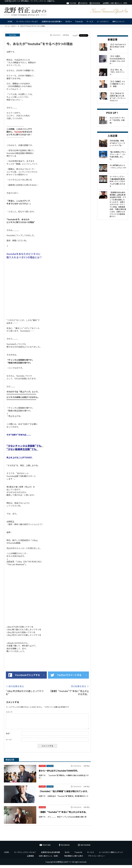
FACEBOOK (83, 3)
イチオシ (42, 769)
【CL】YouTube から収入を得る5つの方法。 (118, 47)
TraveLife (79, 21)
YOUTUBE (71, 3)
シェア (75, 35)
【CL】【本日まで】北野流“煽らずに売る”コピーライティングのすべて (118, 97)
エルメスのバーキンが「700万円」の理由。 (117, 120)
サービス (90, 21)
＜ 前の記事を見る (15, 686)
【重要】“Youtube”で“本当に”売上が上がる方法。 (63, 815)
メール (9, 743)
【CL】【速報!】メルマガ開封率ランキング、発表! (117, 84)
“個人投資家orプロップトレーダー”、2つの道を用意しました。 (118, 156)
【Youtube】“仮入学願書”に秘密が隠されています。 (64, 794)
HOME (10, 21)
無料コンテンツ (118, 21)
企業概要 (106, 3)
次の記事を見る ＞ (80, 686)
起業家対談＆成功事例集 (51, 855)
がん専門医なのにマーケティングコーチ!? (118, 166)
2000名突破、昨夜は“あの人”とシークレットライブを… (117, 143)
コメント (9, 712)
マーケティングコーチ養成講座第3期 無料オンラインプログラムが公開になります (117, 181)
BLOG (67, 855)
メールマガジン (103, 21)
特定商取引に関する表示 (74, 859)
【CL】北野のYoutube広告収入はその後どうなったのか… (117, 60)
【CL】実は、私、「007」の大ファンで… (117, 72)
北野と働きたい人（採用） (119, 3)
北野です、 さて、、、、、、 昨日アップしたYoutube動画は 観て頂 (63, 820)
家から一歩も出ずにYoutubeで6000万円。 (59, 774)
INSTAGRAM (95, 3)
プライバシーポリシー (96, 859)
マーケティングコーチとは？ (27, 21)
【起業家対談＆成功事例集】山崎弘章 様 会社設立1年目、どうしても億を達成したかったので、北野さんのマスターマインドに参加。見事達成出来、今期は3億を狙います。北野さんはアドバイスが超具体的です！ (118, 204)
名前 (8, 736)
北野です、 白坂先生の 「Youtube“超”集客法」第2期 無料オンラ (63, 799)
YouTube (13, 35)
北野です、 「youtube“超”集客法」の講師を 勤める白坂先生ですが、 (64, 779)
